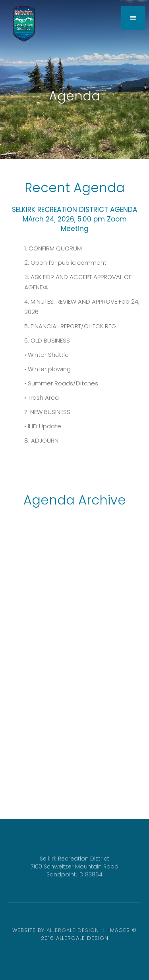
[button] (133, 18)
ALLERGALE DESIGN (73, 930)
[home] (24, 24)
